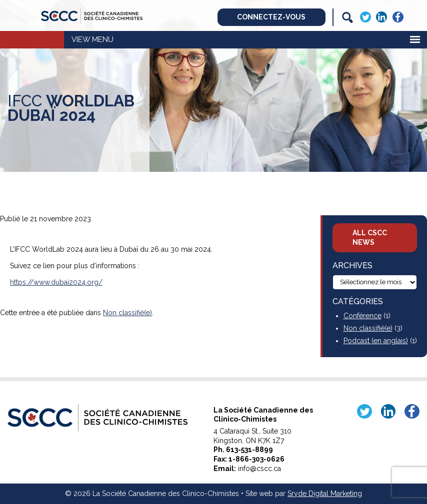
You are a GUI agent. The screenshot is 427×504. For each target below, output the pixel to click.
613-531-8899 (249, 450)
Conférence (362, 316)
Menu (103, 39)
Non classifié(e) (127, 313)
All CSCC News (370, 238)
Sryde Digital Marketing (325, 494)
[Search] (347, 17)
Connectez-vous (271, 17)
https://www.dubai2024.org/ (56, 282)
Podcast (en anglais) (376, 341)
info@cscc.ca (259, 469)
